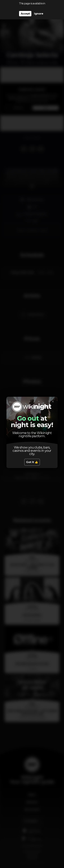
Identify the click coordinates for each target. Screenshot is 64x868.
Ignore (39, 14)
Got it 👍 (32, 462)
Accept (25, 14)
